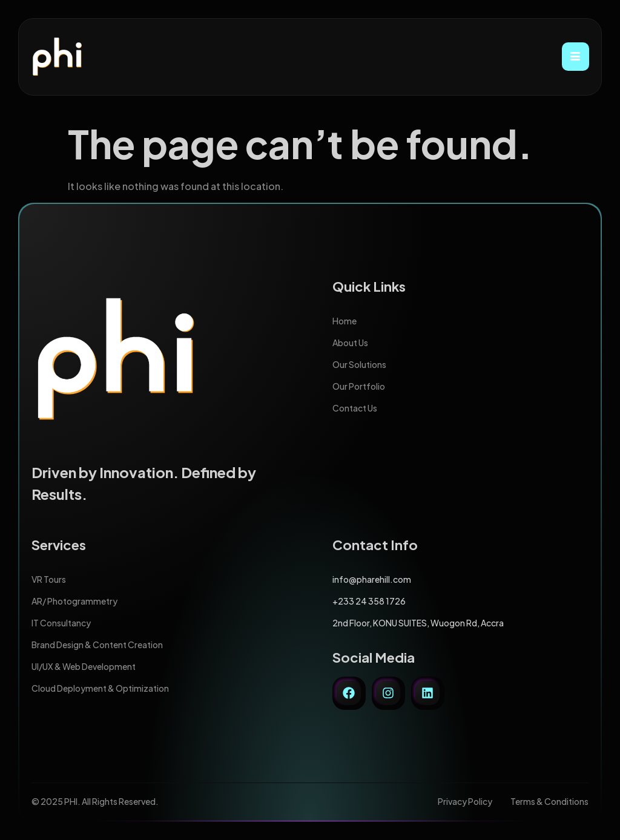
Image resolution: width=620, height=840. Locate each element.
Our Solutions (359, 364)
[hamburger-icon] (575, 57)
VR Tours (49, 579)
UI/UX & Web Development (84, 666)
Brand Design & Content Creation (97, 645)
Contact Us (355, 408)
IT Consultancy (61, 623)
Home (345, 321)
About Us (350, 343)
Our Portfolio (359, 386)
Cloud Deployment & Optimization (100, 688)
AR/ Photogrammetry (74, 601)
